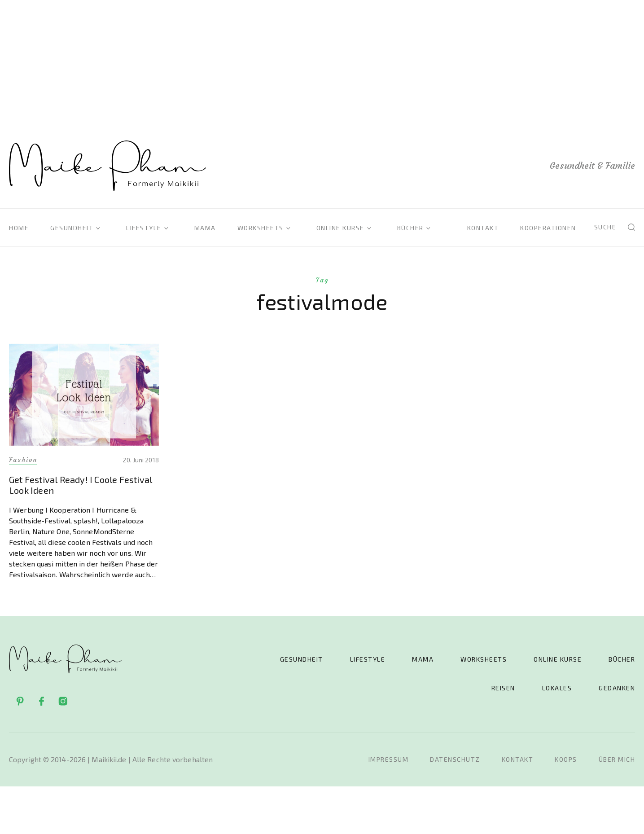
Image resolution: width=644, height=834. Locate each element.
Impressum (389, 759)
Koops (566, 759)
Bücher (410, 228)
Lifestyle (144, 228)
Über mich (617, 759)
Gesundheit (72, 228)
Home (19, 228)
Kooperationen (548, 228)
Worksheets (261, 228)
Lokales (557, 688)
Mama (205, 228)
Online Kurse (340, 228)
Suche (605, 227)
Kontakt (483, 228)
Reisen (503, 688)
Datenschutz (455, 759)
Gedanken (617, 688)
